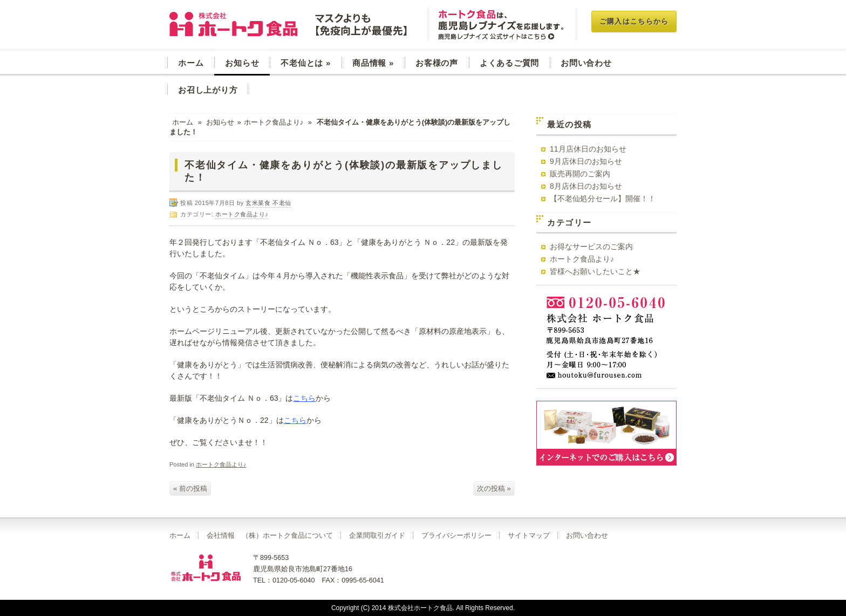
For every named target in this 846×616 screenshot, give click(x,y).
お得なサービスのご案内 (591, 247)
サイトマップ (529, 536)
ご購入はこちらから (634, 21)
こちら (304, 398)
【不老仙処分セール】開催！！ (603, 199)
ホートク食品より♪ (274, 122)
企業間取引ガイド (377, 536)
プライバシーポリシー (456, 536)
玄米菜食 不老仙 (290, 24)
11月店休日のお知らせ (588, 149)
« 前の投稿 (190, 488)
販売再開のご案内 (580, 174)
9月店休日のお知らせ (586, 161)
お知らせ (242, 63)
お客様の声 (437, 63)
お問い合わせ (586, 63)
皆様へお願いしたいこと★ (595, 271)
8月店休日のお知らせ (586, 186)
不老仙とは (306, 63)
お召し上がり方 (208, 90)
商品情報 (373, 63)
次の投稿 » (494, 488)
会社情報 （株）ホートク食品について (270, 536)
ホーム (191, 63)
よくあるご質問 (509, 63)
